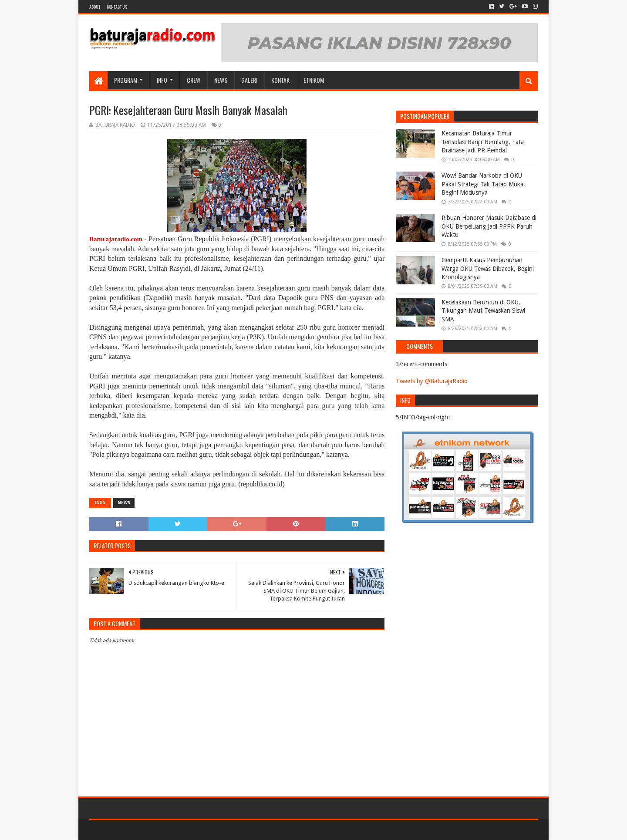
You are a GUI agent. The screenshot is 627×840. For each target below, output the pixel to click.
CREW (194, 80)
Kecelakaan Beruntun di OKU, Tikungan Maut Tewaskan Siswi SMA (483, 311)
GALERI (249, 80)
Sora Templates (138, 830)
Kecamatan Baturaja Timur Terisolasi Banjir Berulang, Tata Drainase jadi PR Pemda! (483, 142)
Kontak (280, 80)
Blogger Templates (188, 830)
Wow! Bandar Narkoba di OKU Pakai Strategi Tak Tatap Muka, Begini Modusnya (483, 184)
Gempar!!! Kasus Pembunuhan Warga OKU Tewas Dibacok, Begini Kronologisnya (488, 268)
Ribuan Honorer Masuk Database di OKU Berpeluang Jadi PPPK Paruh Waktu (489, 226)
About (95, 7)
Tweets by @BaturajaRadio (432, 381)
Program (126, 80)
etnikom (314, 80)
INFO (162, 80)
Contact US (117, 7)
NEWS (221, 80)
